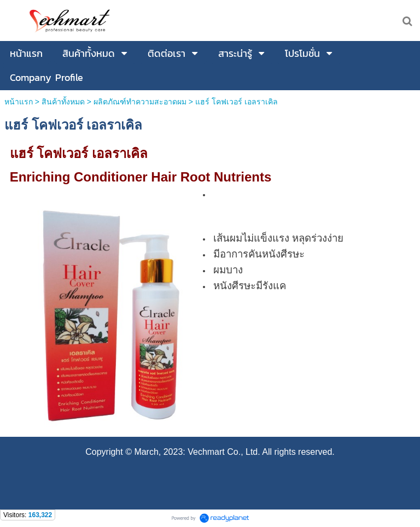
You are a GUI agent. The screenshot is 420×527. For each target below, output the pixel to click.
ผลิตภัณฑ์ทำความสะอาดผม (140, 102)
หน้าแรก (19, 102)
